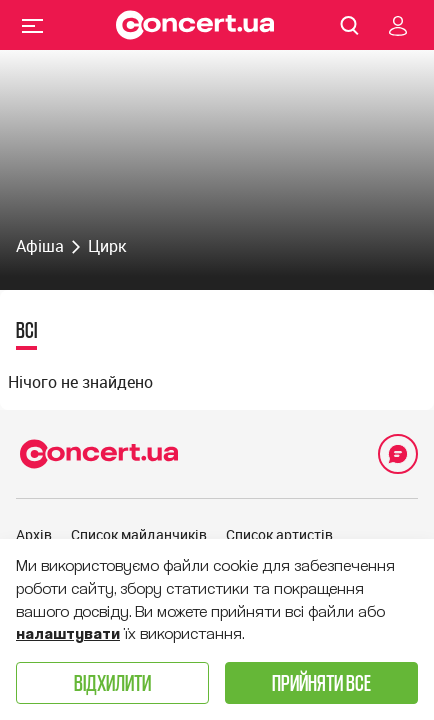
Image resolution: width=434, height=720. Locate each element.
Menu (33, 25)
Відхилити (112, 682)
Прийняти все (321, 682)
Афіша (40, 246)
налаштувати (68, 634)
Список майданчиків (139, 534)
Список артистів (279, 534)
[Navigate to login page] (398, 25)
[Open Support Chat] (398, 454)
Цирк (107, 246)
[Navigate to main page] (195, 25)
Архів (34, 534)
